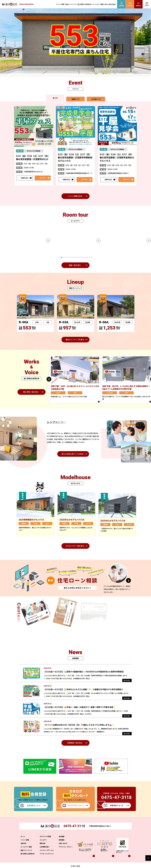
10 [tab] (76, 257)
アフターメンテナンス (47, 858)
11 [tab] (78, 257)
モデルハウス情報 (45, 840)
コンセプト (43, 844)
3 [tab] (63, 257)
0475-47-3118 (75, 830)
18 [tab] (91, 257)
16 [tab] (88, 257)
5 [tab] (67, 257)
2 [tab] (61, 257)
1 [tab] (60, 257)
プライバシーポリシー (66, 851)
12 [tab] (80, 257)
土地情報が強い (45, 851)
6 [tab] (69, 257)
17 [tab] (90, 257)
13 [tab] (82, 257)
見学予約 (43, 178)
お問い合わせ (63, 847)
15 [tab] (86, 257)
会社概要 (62, 840)
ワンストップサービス (47, 854)
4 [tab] (65, 257)
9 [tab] (75, 257)
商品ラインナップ (71, 4)
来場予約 (23, 847)
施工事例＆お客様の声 (84, 4)
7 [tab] (71, 257)
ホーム (23, 840)
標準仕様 (42, 847)
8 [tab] (73, 257)
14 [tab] (84, 257)
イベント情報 (60, 4)
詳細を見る (25, 178)
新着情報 (62, 844)
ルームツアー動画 (98, 4)
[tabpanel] (53, 240)
